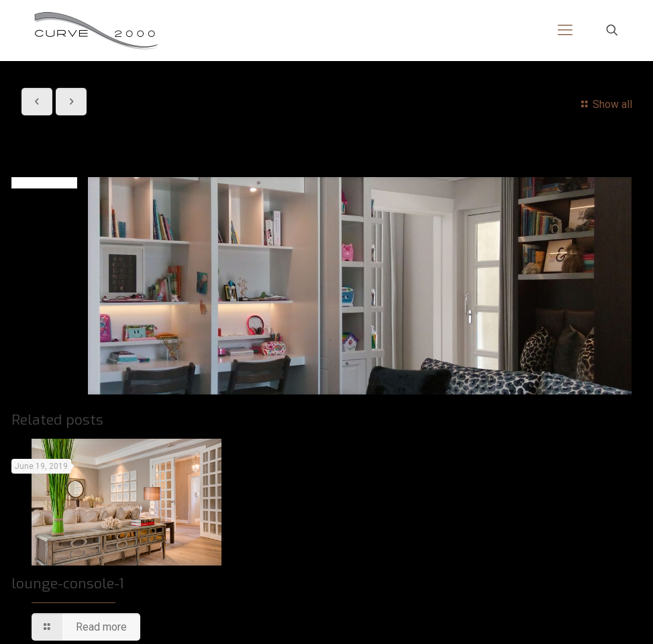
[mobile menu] (565, 30)
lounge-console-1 (67, 584)
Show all (604, 104)
